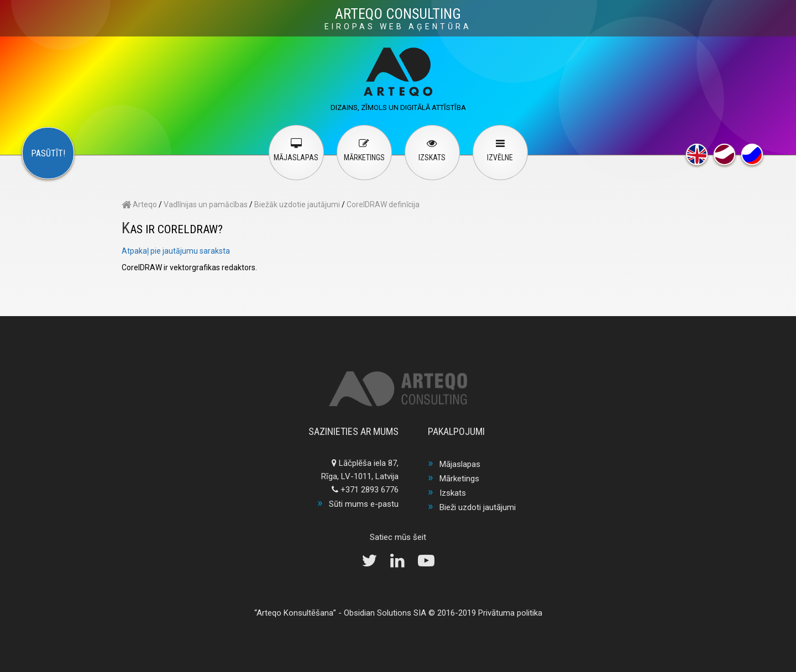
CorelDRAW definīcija (383, 204)
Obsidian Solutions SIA (385, 613)
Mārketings (459, 479)
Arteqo (139, 204)
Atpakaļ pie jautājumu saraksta (176, 251)
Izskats (453, 493)
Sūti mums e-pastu (364, 504)
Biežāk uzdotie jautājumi (297, 204)
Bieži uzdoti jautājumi (478, 507)
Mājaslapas (460, 464)
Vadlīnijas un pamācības (206, 204)
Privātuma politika (510, 613)
